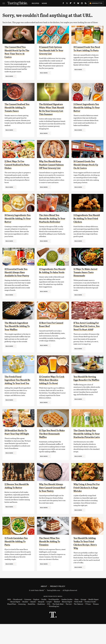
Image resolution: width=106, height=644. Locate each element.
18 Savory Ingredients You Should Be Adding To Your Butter (17, 225)
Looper (49, 622)
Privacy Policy (58, 606)
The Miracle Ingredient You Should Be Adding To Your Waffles (17, 336)
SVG (49, 624)
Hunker (25, 622)
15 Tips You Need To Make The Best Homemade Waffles (50, 450)
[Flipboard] (71, 4)
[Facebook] (63, 4)
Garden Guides (67, 619)
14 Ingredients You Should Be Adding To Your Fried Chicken (85, 225)
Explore (36, 619)
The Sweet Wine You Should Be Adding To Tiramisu (50, 561)
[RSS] (86, 4)
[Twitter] (67, 4)
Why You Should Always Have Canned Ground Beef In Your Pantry (52, 508)
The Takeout (78, 624)
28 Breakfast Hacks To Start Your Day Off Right (17, 450)
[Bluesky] (78, 4)
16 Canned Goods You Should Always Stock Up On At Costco (85, 168)
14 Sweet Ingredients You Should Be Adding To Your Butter (86, 108)
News (44, 3)
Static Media (39, 610)
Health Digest (93, 619)
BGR (9, 619)
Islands (33, 622)
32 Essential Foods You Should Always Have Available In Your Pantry (18, 282)
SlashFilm (31, 624)
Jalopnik (41, 622)
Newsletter (96, 3)
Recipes (35, 3)
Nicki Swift (78, 622)
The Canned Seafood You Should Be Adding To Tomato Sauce (17, 108)
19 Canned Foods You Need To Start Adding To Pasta (85, 50)
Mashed (57, 622)
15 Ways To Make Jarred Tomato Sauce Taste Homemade (86, 282)
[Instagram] (82, 4)
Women (96, 624)
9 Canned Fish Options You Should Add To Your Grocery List (52, 50)
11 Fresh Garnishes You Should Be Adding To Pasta (17, 561)
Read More (9, 76)
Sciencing (22, 624)
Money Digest (67, 622)
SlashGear (41, 624)
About (44, 606)
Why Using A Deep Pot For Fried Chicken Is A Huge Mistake (86, 508)
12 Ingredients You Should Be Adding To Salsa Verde (50, 282)
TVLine (88, 624)
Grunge (83, 619)
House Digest (15, 622)
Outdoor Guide (90, 622)
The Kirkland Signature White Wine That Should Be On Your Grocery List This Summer (52, 111)
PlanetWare (12, 624)
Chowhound (18, 619)
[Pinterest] (74, 4)
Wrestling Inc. (54, 626)
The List (69, 624)
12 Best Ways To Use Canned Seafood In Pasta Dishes (15, 168)
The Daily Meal (58, 624)
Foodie (44, 619)
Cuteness (28, 619)
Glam (76, 619)
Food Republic (54, 619)
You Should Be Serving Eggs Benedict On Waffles (86, 393)
